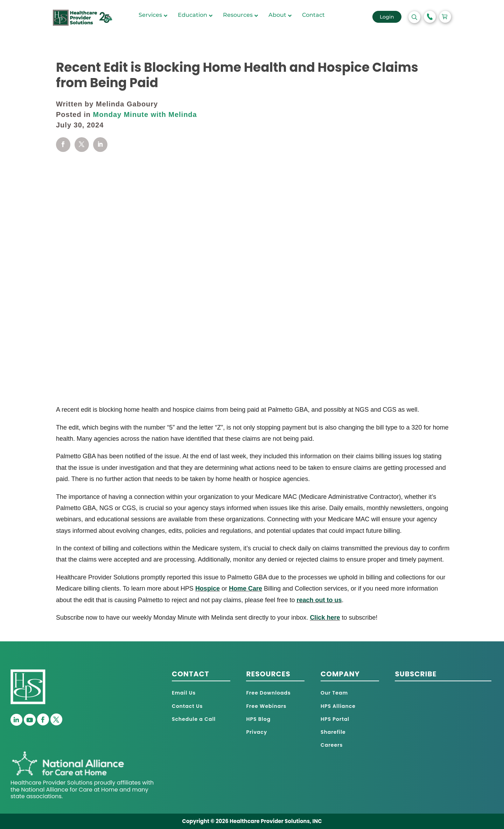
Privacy (257, 732)
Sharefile (333, 732)
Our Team (334, 693)
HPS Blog (258, 719)
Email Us (184, 693)
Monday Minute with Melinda (145, 114)
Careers (332, 745)
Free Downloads (268, 693)
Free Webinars (266, 706)
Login (387, 17)
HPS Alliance (338, 706)
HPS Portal (335, 719)
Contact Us (187, 706)
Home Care (246, 588)
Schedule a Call (194, 719)
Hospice (208, 588)
